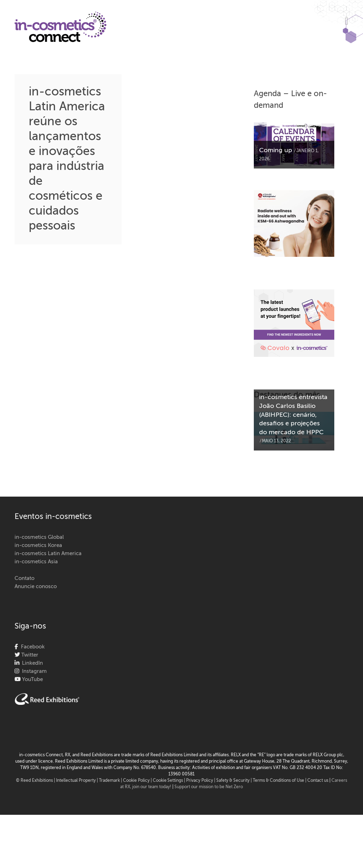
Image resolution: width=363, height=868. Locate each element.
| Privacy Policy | (200, 781)
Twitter (29, 655)
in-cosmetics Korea (38, 545)
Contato (24, 578)
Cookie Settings (168, 781)
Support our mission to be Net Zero (209, 787)
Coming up (276, 150)
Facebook (31, 647)
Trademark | (111, 781)
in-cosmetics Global (39, 537)
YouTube (32, 679)
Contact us (318, 781)
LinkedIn (31, 663)
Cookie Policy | (138, 781)
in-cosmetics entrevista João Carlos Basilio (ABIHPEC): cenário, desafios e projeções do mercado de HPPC (293, 415)
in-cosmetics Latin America (48, 554)
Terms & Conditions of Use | (280, 781)
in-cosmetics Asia (36, 562)
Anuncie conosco (36, 587)
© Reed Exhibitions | (36, 781)
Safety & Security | (234, 781)
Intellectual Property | (77, 781)
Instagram (33, 671)
